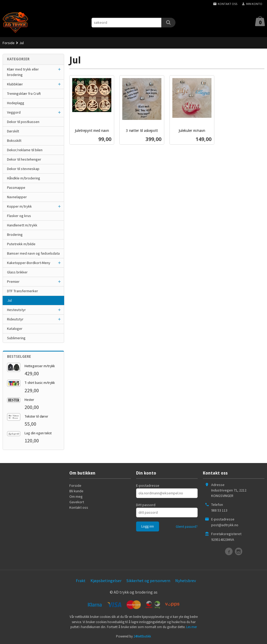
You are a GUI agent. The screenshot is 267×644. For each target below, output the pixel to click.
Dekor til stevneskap (23, 169)
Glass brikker (17, 272)
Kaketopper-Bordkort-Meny (29, 263)
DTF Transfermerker (23, 291)
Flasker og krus (19, 216)
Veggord (14, 112)
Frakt (81, 581)
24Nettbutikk (142, 636)
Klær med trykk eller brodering (23, 72)
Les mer (192, 627)
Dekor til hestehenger (24, 159)
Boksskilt (14, 140)
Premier (13, 282)
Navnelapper (17, 197)
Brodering (15, 235)
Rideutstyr (15, 319)
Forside (9, 43)
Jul (10, 300)
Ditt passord (146, 505)
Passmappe (16, 188)
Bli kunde (76, 491)
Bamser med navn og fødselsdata (33, 253)
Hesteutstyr (16, 310)
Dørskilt (13, 131)
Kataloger (15, 329)
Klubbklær (15, 84)
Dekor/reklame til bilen (25, 150)
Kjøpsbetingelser (106, 581)
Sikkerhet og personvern (148, 581)
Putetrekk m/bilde (21, 244)
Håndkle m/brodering (24, 178)
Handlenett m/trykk (22, 225)
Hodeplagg (16, 103)
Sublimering (16, 338)
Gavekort (77, 502)
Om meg (76, 496)
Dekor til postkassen (23, 122)
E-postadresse (148, 485)
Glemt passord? (187, 527)
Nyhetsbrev (186, 581)
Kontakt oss (79, 507)
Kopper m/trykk (19, 206)
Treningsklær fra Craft (24, 93)
